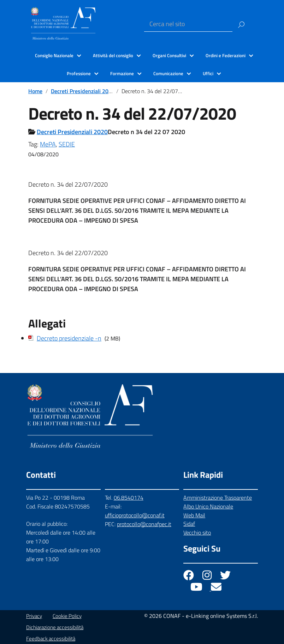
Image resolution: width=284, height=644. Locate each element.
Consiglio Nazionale (54, 55)
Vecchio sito (197, 532)
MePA (48, 144)
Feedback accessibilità (51, 639)
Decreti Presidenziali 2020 (83, 91)
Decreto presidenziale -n (69, 338)
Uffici (208, 73)
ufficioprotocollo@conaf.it (135, 515)
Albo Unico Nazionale (208, 506)
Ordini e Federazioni (226, 55)
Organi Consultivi (169, 55)
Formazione (122, 73)
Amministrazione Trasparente (218, 498)
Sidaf (189, 524)
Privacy (34, 616)
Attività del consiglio (113, 55)
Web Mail (194, 515)
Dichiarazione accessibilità (55, 627)
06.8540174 (129, 498)
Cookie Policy (67, 616)
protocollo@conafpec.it (144, 524)
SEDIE (67, 144)
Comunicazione (168, 73)
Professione (79, 73)
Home (35, 91)
